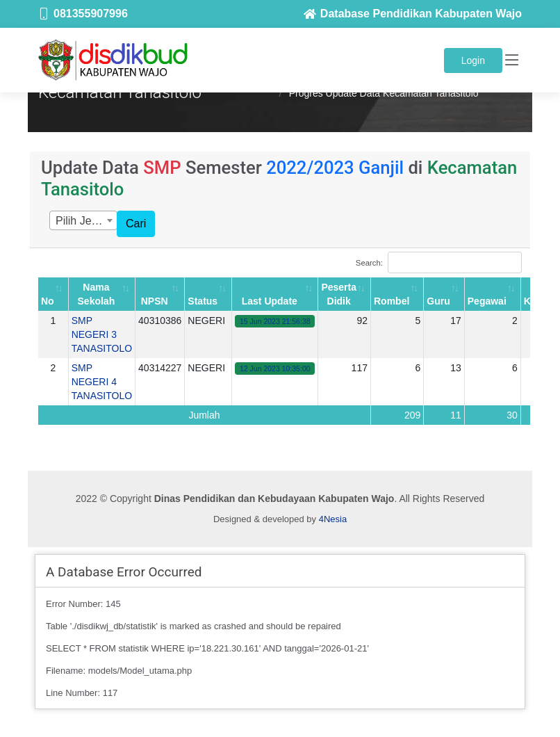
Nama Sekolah (97, 294)
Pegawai (487, 301)
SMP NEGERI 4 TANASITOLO (102, 382)
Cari (136, 224)
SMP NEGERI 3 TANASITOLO (102, 334)
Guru (438, 301)
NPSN (155, 301)
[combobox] (83, 220)
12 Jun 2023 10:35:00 (275, 368)
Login (473, 60)
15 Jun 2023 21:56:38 (275, 321)
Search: (439, 262)
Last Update (270, 301)
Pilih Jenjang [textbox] (86, 221)
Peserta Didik (339, 294)
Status (203, 301)
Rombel (392, 301)
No (48, 301)
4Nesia (333, 519)
